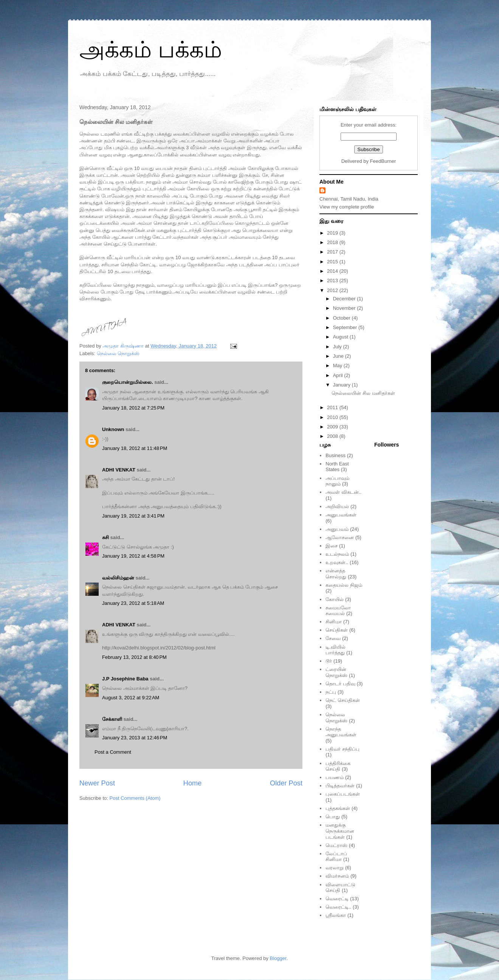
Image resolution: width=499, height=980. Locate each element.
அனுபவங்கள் (341, 515)
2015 (333, 262)
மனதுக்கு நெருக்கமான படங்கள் (340, 831)
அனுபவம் (337, 529)
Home (193, 783)
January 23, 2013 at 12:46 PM (135, 738)
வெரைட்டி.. (338, 907)
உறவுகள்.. (337, 562)
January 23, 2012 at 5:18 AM (133, 603)
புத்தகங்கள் (338, 808)
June (339, 356)
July (338, 347)
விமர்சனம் (337, 876)
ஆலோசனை (340, 537)
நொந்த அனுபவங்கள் (341, 732)
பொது (333, 817)
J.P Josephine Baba (125, 679)
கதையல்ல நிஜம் (344, 585)
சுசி (105, 537)
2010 (333, 417)
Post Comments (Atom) (135, 798)
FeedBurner (383, 161)
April (339, 375)
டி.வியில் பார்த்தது (336, 650)
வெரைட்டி (337, 899)
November (345, 308)
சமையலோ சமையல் (338, 611)
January (342, 385)
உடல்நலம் (337, 554)
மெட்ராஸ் (336, 845)
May (338, 366)
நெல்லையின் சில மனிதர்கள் (363, 393)
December (345, 299)
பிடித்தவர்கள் (340, 786)
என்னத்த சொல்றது (336, 574)
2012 (333, 290)
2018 (333, 242)
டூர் (329, 661)
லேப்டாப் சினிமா (336, 857)
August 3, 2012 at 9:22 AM (131, 698)
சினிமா (334, 622)
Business (336, 455)
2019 (333, 233)
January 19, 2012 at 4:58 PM (133, 556)
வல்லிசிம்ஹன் (118, 578)
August (341, 337)
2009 (333, 427)
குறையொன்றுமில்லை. (128, 382)
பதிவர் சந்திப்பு (342, 749)
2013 (333, 281)
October (342, 318)
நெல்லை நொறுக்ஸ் (118, 353)
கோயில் (335, 599)
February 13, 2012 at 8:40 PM (134, 657)
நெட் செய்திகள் (343, 700)
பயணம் (335, 777)
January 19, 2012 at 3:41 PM (133, 516)
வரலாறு (335, 868)
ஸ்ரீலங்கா (336, 915)
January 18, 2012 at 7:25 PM (133, 408)
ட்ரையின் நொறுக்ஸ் (336, 672)
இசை (332, 546)
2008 (333, 436)
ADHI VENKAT (119, 470)
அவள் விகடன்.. (343, 492)
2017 (333, 252)
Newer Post (97, 783)
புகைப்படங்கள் (343, 794)
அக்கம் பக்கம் (151, 50)
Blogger (278, 958)
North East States (337, 467)
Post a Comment (113, 752)
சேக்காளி (112, 719)
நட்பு (331, 692)
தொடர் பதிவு (340, 684)
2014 (333, 271)
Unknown (113, 429)
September (346, 327)
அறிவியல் (337, 506)
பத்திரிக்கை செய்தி (338, 766)
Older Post (286, 783)
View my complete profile (347, 207)
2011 (333, 407)
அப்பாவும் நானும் (337, 481)
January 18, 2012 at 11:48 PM (135, 448)
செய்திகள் (337, 630)
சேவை (333, 638)
